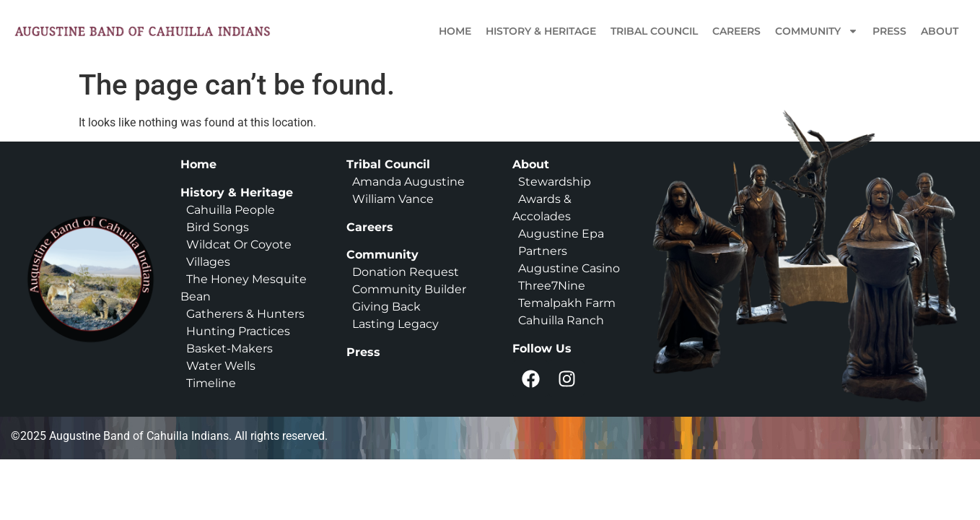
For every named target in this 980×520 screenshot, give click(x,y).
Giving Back (386, 307)
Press (889, 31)
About (940, 31)
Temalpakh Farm (567, 303)
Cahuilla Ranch (561, 320)
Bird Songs (218, 227)
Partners (543, 251)
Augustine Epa (561, 234)
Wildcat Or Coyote (237, 244)
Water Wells (221, 366)
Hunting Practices (238, 331)
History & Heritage (541, 31)
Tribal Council (654, 31)
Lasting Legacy (395, 324)
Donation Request (406, 272)
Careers (736, 31)
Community (817, 31)
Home (455, 31)
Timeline (208, 383)
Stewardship (555, 182)
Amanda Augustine (407, 182)
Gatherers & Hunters (245, 314)
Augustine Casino (569, 268)
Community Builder (409, 289)
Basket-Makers (229, 348)
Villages (208, 262)
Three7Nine (552, 286)
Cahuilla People (231, 210)
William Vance (393, 199)
